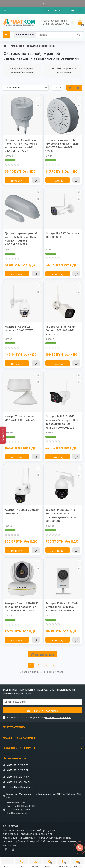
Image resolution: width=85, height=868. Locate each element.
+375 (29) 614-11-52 (18, 777)
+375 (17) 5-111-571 (17, 770)
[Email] (42, 702)
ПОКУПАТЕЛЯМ (42, 727)
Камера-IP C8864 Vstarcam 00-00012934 (22, 512)
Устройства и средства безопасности (33, 46)
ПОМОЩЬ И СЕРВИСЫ (42, 748)
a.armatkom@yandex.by (20, 787)
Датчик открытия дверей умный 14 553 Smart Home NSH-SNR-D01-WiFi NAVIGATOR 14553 (21, 239)
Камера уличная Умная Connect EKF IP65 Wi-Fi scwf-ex (60, 330)
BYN (73, 10)
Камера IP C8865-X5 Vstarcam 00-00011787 (19, 328)
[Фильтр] (3, 435)
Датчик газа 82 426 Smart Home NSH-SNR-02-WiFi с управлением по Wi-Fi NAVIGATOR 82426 (21, 146)
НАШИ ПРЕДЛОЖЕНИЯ (42, 738)
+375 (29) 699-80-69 (19, 782)
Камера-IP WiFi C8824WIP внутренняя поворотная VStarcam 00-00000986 (21, 607)
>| (54, 665)
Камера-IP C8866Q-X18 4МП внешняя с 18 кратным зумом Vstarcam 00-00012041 (62, 515)
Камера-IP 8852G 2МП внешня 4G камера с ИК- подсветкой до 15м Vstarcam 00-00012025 (62, 422)
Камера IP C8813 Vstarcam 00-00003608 (62, 235)
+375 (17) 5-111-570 (18, 765)
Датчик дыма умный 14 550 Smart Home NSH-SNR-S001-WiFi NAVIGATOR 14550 (62, 146)
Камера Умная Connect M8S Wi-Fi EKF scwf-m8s (20, 418)
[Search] (59, 35)
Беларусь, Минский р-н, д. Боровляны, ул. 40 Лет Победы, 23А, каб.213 (44, 796)
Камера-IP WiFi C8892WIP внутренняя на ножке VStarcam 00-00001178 (62, 607)
